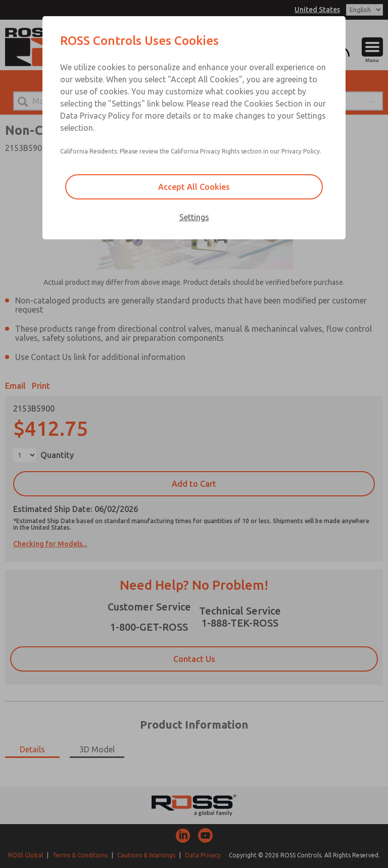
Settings (194, 217)
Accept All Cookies (194, 187)
